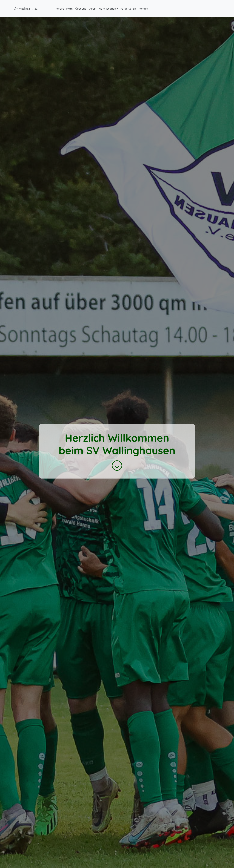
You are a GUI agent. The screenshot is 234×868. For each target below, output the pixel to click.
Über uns (81, 9)
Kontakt (143, 9)
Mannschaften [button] (107, 9)
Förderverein (128, 9)
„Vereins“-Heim (64, 9)
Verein (92, 9)
